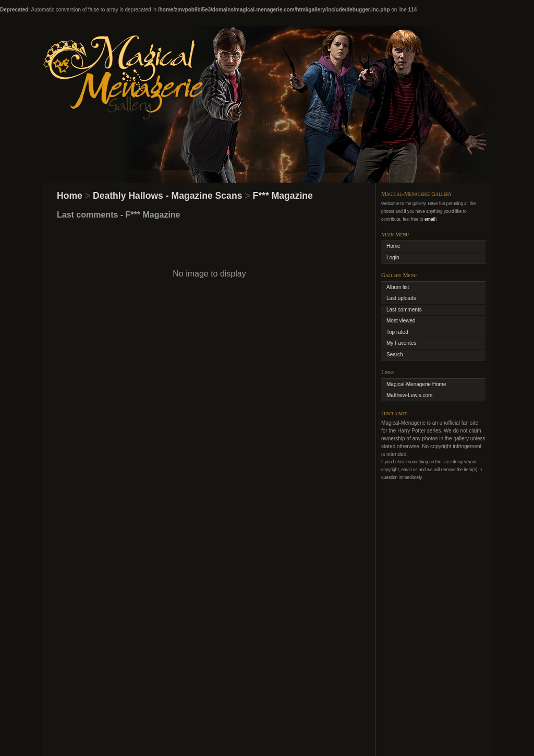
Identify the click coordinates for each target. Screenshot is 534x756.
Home (70, 196)
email (430, 219)
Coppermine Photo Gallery (282, 734)
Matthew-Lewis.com (409, 395)
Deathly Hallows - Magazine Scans (167, 196)
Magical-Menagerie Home (416, 384)
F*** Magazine (283, 196)
